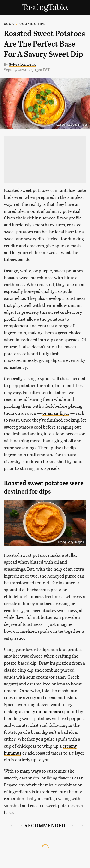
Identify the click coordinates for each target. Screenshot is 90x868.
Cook (9, 24)
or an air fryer (56, 413)
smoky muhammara (42, 711)
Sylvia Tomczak (22, 64)
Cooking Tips (32, 24)
